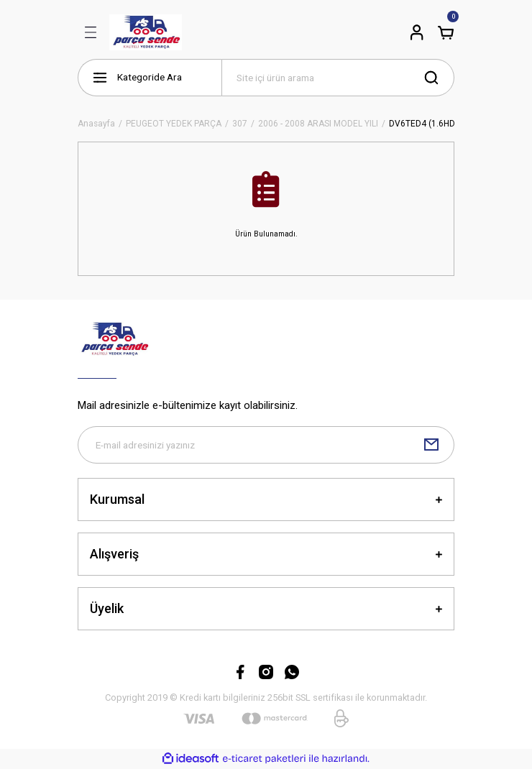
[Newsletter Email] (266, 445)
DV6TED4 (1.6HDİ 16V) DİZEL (446, 124)
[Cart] (446, 32)
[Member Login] (417, 32)
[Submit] (431, 445)
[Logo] (146, 32)
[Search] (338, 78)
